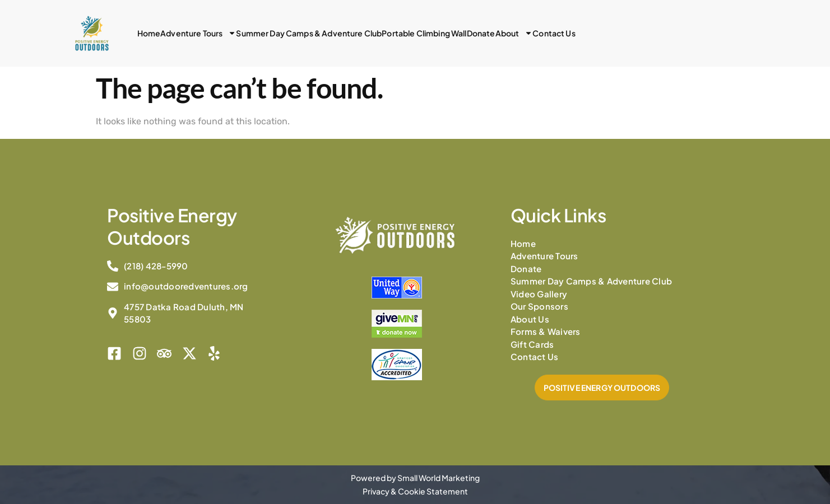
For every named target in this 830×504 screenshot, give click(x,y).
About (514, 33)
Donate (481, 33)
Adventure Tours (198, 33)
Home (149, 33)
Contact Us (554, 33)
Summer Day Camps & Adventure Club (309, 33)
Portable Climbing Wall (424, 33)
